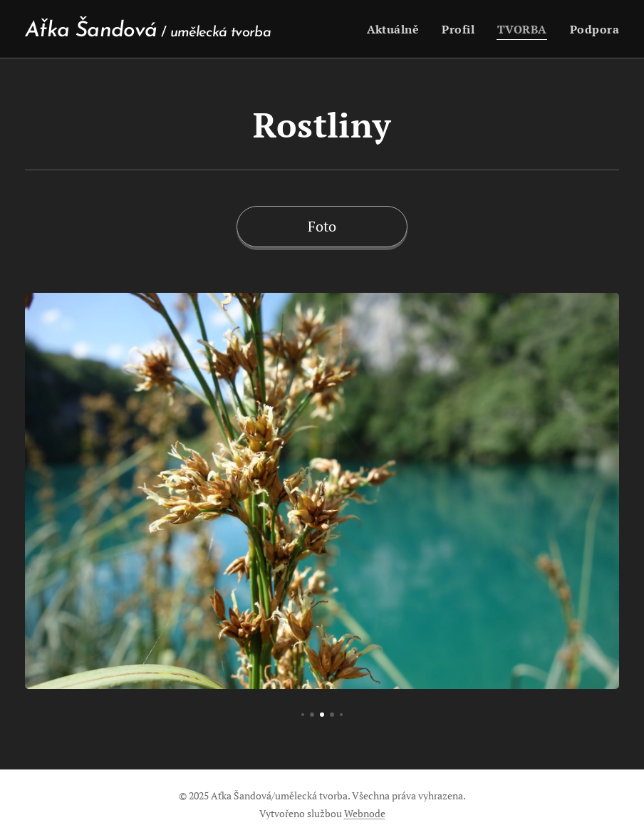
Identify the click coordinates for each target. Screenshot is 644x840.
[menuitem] (400, 29)
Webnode (365, 813)
